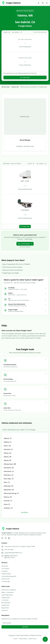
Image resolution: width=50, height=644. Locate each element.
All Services (5, 566)
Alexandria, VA (9, 468)
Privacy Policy (23, 639)
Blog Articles (5, 608)
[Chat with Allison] (45, 639)
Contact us (5, 610)
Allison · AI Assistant (8, 592)
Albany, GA (8, 453)
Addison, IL (8, 442)
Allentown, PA (9, 486)
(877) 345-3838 (9, 550)
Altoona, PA (8, 497)
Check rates (25, 77)
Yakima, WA (15, 87)
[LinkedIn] (9, 538)
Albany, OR (8, 457)
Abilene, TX (8, 438)
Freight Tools (5, 605)
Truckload (4, 571)
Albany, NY (7, 460)
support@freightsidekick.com (13, 553)
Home (15, 639)
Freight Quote (6, 598)
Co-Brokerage (6, 581)
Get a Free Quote (25, 244)
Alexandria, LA (9, 471)
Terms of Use (32, 639)
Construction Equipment (9, 576)
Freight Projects (6, 574)
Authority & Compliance (9, 590)
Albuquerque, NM (10, 464)
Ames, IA (7, 504)
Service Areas (5, 87)
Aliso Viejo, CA (9, 479)
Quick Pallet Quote (7, 595)
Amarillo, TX (8, 501)
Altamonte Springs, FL (11, 493)
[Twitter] (2, 538)
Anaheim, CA (8, 508)
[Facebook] (6, 538)
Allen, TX (7, 482)
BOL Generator (6, 603)
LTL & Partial (5, 569)
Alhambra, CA (8, 475)
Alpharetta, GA (9, 490)
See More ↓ (25, 512)
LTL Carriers (5, 600)
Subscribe (25, 627)
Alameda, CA (8, 449)
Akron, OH (7, 446)
